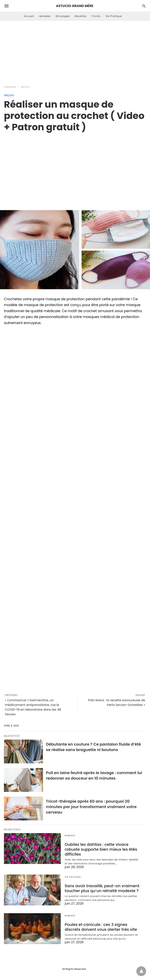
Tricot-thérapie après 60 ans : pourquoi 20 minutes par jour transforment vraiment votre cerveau (91, 807)
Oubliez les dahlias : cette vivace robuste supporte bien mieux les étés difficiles (101, 849)
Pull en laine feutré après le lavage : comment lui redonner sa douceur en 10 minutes (94, 775)
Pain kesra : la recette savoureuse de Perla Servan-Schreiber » (117, 703)
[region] (75, 166)
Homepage (10, 87)
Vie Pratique (114, 16)
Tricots (96, 16)
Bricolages (63, 16)
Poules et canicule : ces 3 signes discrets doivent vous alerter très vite (101, 927)
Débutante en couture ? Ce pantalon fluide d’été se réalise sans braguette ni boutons (93, 747)
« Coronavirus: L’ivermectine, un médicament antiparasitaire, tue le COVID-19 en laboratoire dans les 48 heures (33, 707)
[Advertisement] (75, 52)
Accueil (29, 16)
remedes (45, 16)
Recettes (81, 16)
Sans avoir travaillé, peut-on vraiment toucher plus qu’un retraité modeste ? (102, 888)
